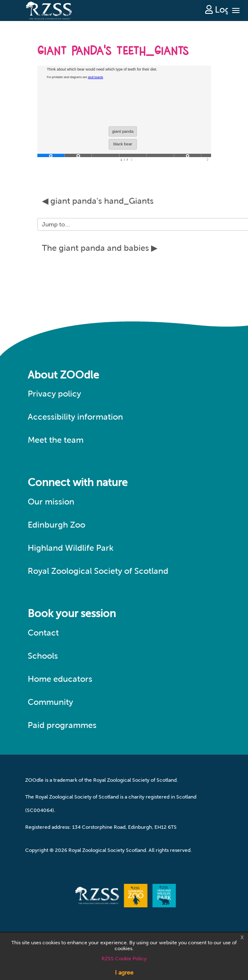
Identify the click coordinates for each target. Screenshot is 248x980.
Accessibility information (75, 417)
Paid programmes (62, 725)
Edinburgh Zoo (56, 525)
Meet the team (56, 440)
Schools (43, 656)
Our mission (51, 502)
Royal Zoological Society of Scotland (98, 571)
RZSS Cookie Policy (124, 959)
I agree (124, 972)
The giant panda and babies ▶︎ (100, 248)
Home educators (60, 679)
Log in (222, 9)
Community (50, 702)
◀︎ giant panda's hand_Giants (98, 201)
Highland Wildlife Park (71, 548)
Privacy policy (54, 394)
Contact (43, 633)
